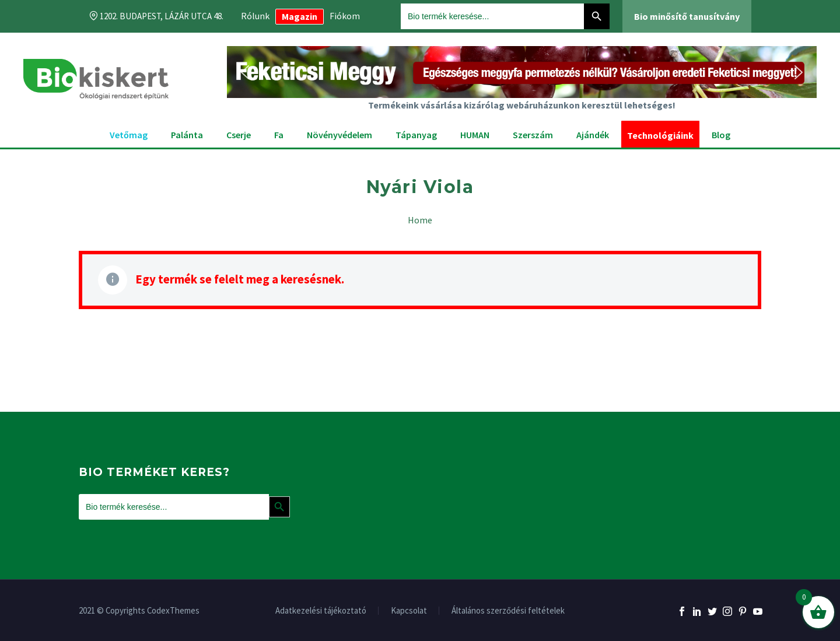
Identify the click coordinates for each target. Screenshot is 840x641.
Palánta (187, 135)
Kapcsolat (409, 611)
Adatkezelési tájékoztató (321, 611)
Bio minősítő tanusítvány (687, 16)
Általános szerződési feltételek (508, 611)
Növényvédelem (339, 135)
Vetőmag (129, 135)
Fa (279, 135)
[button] (522, 72)
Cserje (239, 135)
